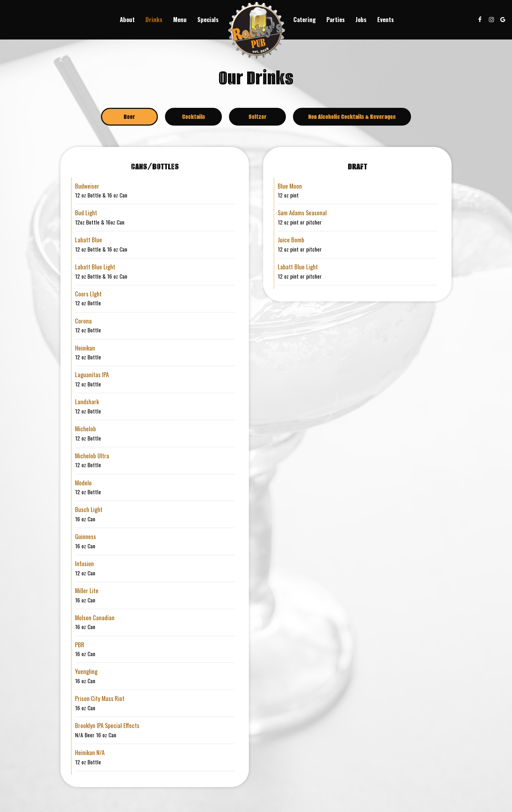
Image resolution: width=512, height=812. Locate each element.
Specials (208, 20)
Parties (336, 20)
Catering (305, 20)
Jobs (361, 20)
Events (386, 20)
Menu (180, 20)
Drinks (154, 20)
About (127, 20)
